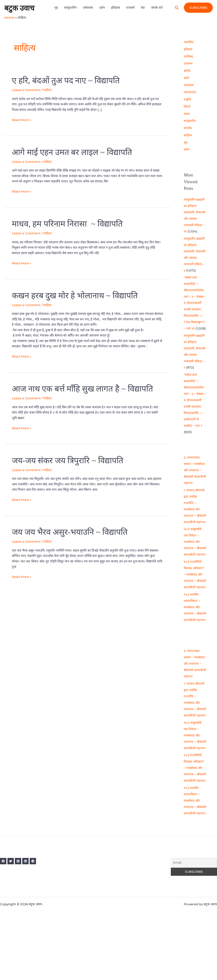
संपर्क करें (157, 8)
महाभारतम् (190, 92)
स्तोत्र (187, 149)
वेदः (143, 8)
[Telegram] (39, 918)
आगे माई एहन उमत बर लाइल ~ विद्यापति (74, 152)
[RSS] (21, 918)
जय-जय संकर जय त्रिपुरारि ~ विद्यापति (70, 460)
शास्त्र (187, 114)
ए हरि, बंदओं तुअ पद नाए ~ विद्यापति (68, 80)
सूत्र (186, 142)
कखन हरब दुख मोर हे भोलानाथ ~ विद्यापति (77, 295)
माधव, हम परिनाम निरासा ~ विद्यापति (69, 224)
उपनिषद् (189, 56)
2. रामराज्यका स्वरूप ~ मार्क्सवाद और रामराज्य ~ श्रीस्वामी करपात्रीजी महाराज (195, 477)
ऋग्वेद (187, 71)
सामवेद (188, 128)
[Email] (194, 920)
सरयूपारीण (70, 8)
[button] (177, 8)
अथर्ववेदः (189, 42)
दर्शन (102, 8)
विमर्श (187, 106)
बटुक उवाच (19, 8)
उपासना (188, 63)
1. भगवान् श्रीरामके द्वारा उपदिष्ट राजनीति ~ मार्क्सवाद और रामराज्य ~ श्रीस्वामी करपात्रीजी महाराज (195, 516)
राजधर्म (130, 8)
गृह (56, 8)
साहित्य (48, 90)
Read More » (22, 120)
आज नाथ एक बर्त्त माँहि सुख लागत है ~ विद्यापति (86, 389)
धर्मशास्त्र (88, 8)
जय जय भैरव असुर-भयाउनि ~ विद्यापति (72, 532)
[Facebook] (3, 918)
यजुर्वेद (188, 99)
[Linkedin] (30, 918)
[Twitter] (12, 918)
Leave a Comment (27, 90)
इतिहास (115, 8)
